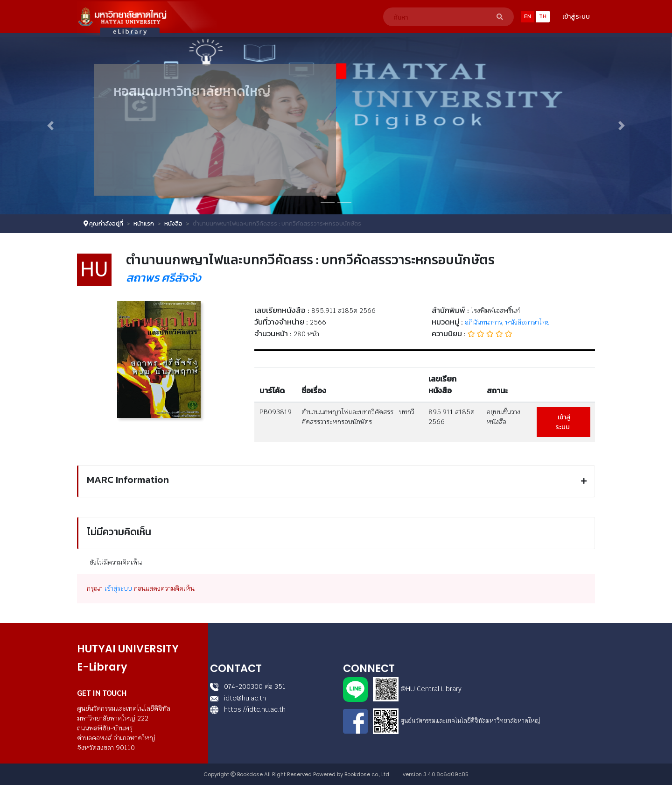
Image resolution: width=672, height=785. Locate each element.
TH (543, 16)
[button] (50, 126)
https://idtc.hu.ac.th (248, 709)
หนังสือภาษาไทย (528, 322)
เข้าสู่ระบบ (576, 17)
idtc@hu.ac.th (238, 698)
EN (528, 16)
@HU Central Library (431, 689)
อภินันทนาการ (483, 322)
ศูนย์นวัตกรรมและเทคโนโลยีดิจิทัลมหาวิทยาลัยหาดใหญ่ (470, 721)
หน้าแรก (144, 223)
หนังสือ (173, 223)
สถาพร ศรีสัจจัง (163, 278)
